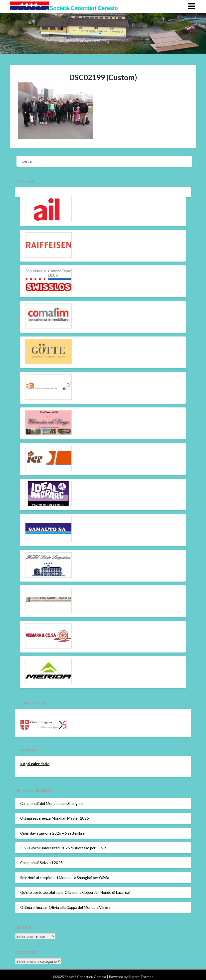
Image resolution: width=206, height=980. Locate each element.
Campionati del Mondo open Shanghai (51, 803)
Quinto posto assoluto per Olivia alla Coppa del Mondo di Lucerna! (75, 892)
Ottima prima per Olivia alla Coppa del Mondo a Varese (65, 907)
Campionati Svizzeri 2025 (41, 863)
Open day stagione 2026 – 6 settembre (52, 833)
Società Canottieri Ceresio (84, 8)
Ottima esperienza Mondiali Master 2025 (55, 818)
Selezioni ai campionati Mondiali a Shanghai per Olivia (65, 878)
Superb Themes (141, 977)
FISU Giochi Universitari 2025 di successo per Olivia (63, 848)
